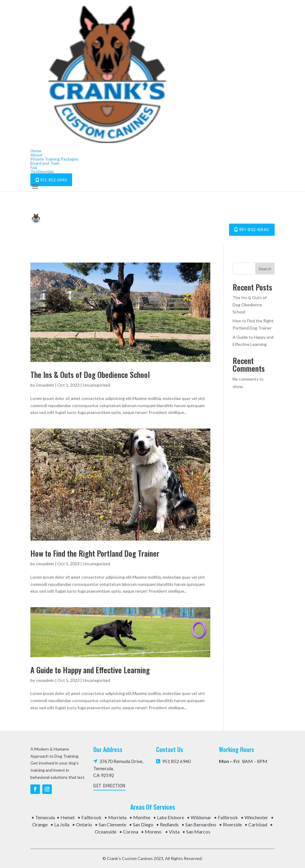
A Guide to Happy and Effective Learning (90, 670)
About (36, 155)
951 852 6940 (173, 761)
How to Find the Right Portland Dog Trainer (95, 553)
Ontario (84, 824)
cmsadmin (45, 385)
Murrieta (117, 817)
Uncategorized (97, 385)
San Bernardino (201, 824)
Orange (40, 824)
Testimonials (42, 171)
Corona (131, 832)
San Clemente (112, 824)
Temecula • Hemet (55, 817)
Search (265, 269)
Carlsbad (258, 824)
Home (36, 151)
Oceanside (106, 832)
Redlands (169, 824)
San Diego (143, 824)
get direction (109, 786)
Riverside (232, 824)
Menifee (142, 817)
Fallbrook (91, 817)
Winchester (256, 817)
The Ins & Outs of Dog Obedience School (90, 375)
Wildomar (201, 817)
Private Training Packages (55, 159)
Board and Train (45, 163)
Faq (34, 167)
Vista (174, 832)
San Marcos (198, 832)
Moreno (153, 832)
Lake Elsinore (171, 817)
